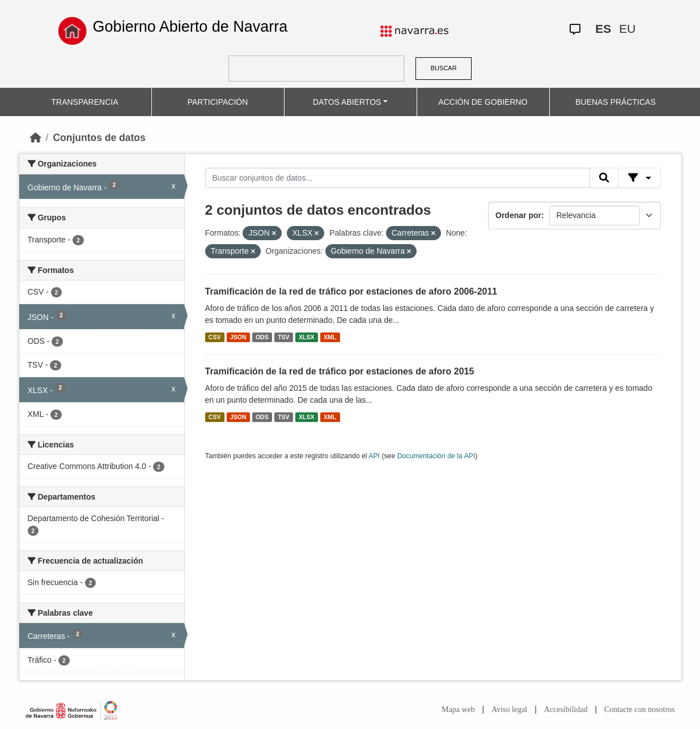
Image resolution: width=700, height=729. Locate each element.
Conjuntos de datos (99, 138)
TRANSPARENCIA (85, 102)
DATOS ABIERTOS (347, 102)
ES (603, 29)
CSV (215, 337)
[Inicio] (36, 138)
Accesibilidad (566, 709)
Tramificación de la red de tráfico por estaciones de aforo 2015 (340, 371)
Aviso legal (509, 709)
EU (627, 29)
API (374, 456)
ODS (262, 337)
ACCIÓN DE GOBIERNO (483, 102)
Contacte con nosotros (639, 709)
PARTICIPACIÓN (218, 102)
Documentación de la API (436, 456)
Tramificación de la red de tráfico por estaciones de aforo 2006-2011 (351, 291)
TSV (283, 337)
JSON (238, 337)
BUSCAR (444, 68)
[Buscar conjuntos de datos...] (398, 178)
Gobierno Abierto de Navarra (190, 27)
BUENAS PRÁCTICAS (616, 102)
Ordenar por (518, 215)
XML (330, 337)
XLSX (306, 337)
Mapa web (458, 709)
